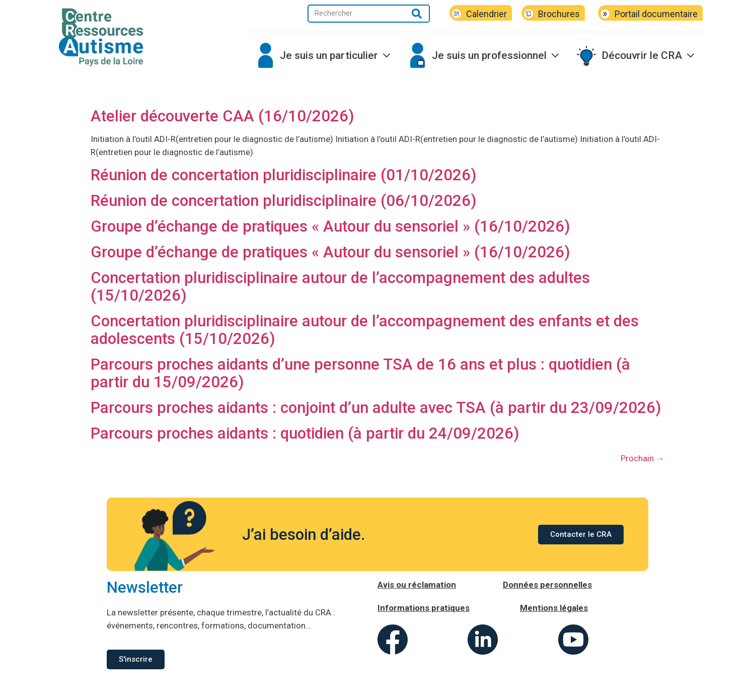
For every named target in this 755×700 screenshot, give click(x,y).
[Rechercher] (417, 14)
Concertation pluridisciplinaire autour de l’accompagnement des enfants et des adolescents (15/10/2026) (365, 330)
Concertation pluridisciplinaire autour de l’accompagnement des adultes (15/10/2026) (340, 287)
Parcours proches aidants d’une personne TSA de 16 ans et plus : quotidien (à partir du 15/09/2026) (360, 373)
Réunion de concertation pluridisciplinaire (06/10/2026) (284, 201)
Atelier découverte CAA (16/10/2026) (222, 116)
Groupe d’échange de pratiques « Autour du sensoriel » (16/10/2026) (330, 226)
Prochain (643, 458)
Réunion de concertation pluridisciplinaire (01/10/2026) (284, 175)
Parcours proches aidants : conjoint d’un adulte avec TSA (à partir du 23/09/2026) (376, 408)
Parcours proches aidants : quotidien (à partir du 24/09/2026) (305, 433)
